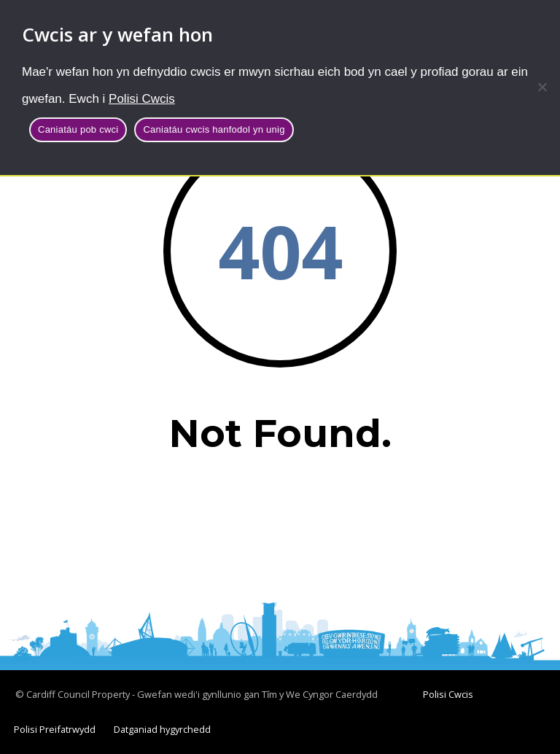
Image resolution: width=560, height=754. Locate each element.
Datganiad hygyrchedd (162, 729)
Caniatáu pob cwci (78, 129)
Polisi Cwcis (142, 99)
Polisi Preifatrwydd (55, 729)
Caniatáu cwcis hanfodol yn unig (214, 129)
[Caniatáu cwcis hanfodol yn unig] (542, 87)
